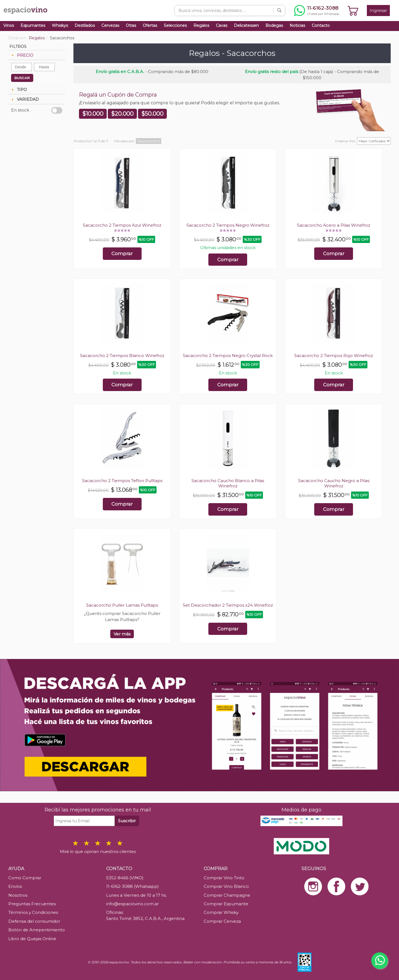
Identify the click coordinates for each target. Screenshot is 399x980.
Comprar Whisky (221, 912)
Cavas (222, 25)
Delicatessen (246, 25)
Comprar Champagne (227, 895)
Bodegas (274, 25)
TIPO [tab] (19, 90)
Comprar (122, 254)
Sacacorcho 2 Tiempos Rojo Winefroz (334, 355)
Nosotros (18, 895)
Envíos (15, 886)
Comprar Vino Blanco (226, 886)
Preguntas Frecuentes (32, 904)
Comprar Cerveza (222, 921)
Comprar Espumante (226, 904)
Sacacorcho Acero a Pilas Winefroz (334, 225)
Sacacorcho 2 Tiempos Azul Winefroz (122, 225)
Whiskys (60, 25)
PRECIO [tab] (22, 55)
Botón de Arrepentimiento (37, 930)
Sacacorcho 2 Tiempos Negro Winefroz (228, 225)
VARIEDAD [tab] (25, 99)
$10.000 (93, 114)
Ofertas (150, 25)
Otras (131, 25)
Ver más (122, 634)
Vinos (9, 25)
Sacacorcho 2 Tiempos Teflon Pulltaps (122, 481)
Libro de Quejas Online (32, 939)
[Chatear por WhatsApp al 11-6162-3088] (317, 11)
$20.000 (122, 114)
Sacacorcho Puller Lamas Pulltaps (122, 605)
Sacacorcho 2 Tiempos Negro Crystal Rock (228, 355)
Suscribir (127, 821)
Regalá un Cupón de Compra (118, 95)
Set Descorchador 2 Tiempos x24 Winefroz (228, 605)
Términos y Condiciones (33, 912)
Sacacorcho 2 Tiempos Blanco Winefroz (122, 355)
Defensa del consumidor (34, 921)
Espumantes (33, 25)
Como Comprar (25, 878)
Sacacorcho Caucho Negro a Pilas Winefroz (334, 483)
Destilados (85, 25)
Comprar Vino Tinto (224, 878)
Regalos (201, 25)
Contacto (321, 25)
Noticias (297, 25)
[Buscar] (279, 11)
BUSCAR (22, 78)
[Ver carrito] (353, 11)
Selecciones (175, 25)
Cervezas (110, 25)
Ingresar (378, 10)
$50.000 (152, 114)
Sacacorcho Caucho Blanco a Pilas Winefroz (228, 483)
